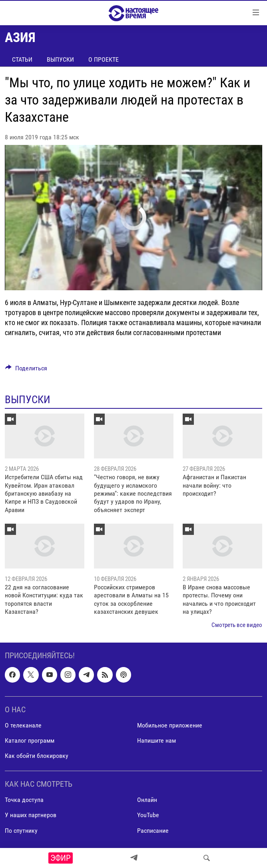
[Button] (26, 370)
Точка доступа (24, 800)
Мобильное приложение (170, 725)
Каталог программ (30, 740)
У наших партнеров (31, 815)
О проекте (104, 59)
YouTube (148, 815)
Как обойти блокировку (37, 756)
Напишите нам (156, 740)
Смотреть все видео (237, 625)
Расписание (153, 831)
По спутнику (21, 831)
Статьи (22, 59)
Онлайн (147, 800)
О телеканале (23, 725)
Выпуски (60, 59)
